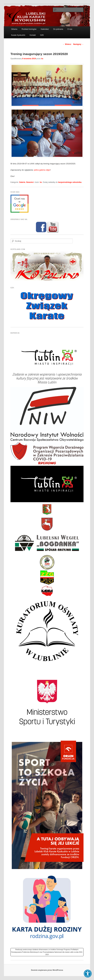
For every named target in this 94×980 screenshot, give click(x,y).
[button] (88, 974)
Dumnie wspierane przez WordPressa (47, 970)
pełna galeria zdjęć (42, 170)
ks (42, 59)
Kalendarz (45, 29)
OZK (42, 35)
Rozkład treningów (29, 29)
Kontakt (33, 35)
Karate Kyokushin (18, 35)
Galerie (22, 182)
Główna (14, 29)
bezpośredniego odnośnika (70, 182)
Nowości (30, 182)
